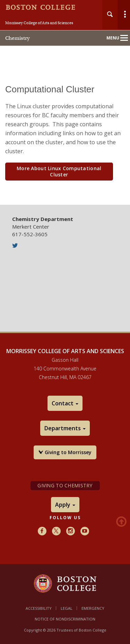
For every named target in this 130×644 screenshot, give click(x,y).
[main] (65, 140)
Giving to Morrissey (65, 452)
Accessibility (39, 608)
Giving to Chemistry (65, 485)
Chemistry (18, 38)
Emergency (93, 608)
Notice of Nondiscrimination (65, 619)
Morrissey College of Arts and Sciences (39, 23)
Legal (67, 608)
